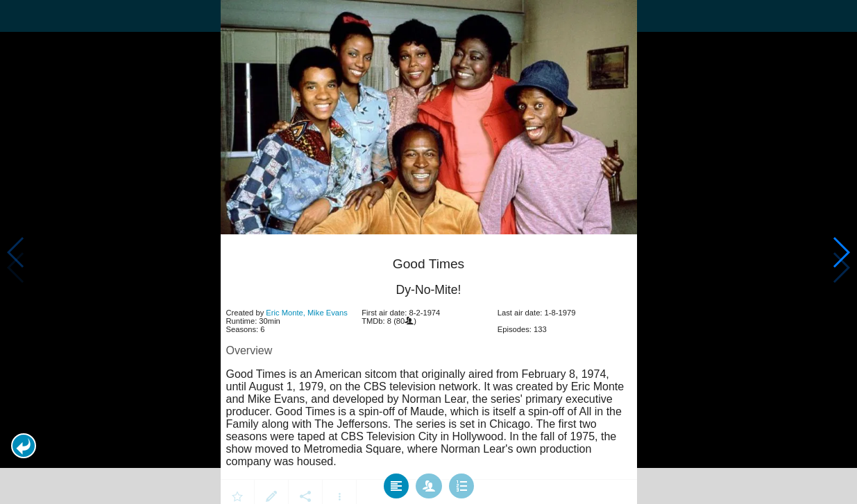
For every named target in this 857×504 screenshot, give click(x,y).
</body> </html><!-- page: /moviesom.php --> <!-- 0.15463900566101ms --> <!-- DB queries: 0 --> (428, 252)
